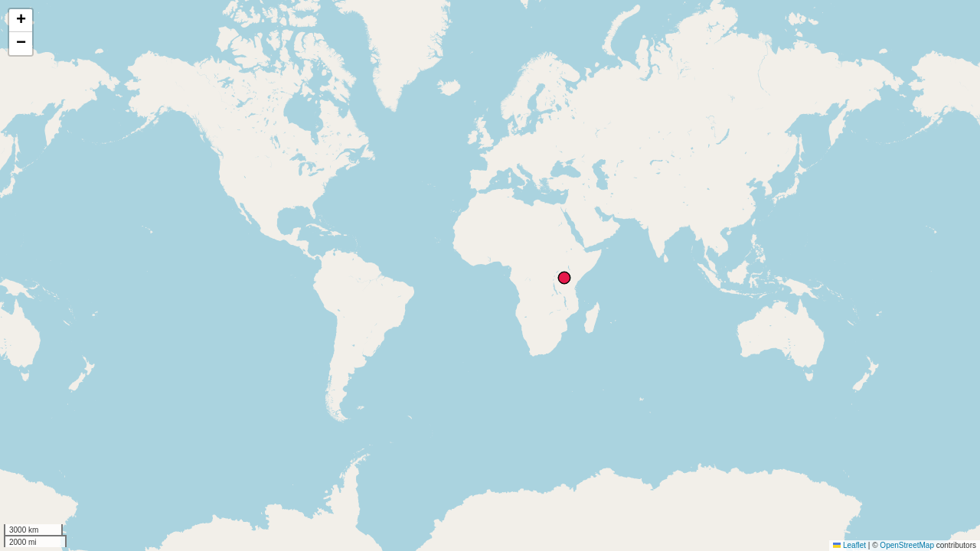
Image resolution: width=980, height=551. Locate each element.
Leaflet (849, 545)
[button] (21, 21)
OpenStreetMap (907, 545)
